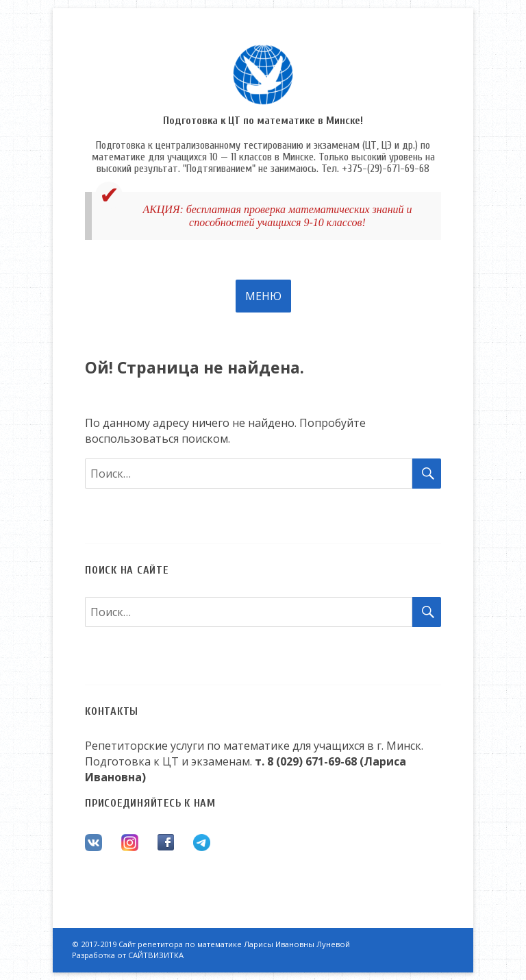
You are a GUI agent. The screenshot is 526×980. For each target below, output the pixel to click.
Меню (263, 296)
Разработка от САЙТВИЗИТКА (128, 955)
